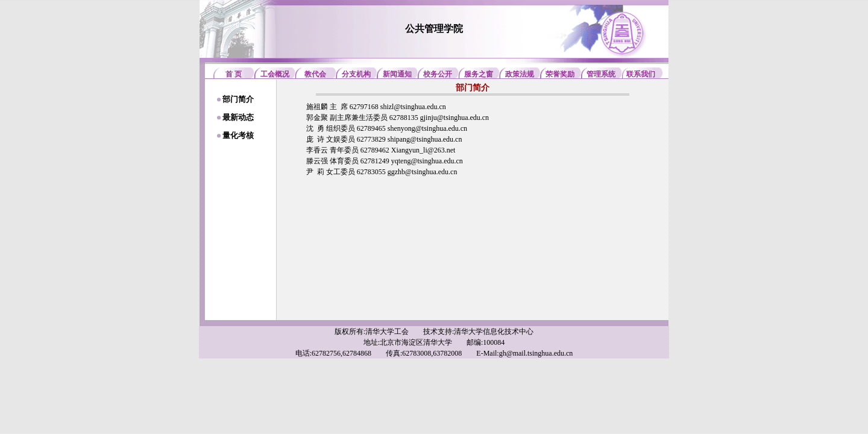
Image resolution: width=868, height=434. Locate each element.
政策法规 (520, 74)
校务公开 (438, 74)
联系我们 (641, 74)
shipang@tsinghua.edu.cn (425, 139)
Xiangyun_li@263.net (423, 150)
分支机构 (356, 74)
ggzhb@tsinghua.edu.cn (423, 172)
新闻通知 (397, 74)
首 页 (234, 74)
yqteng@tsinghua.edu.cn (427, 161)
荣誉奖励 (560, 74)
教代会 (315, 74)
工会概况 (275, 74)
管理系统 (601, 74)
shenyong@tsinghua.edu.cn (427, 128)
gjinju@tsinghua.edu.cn (454, 118)
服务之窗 (479, 74)
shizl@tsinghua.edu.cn (413, 107)
